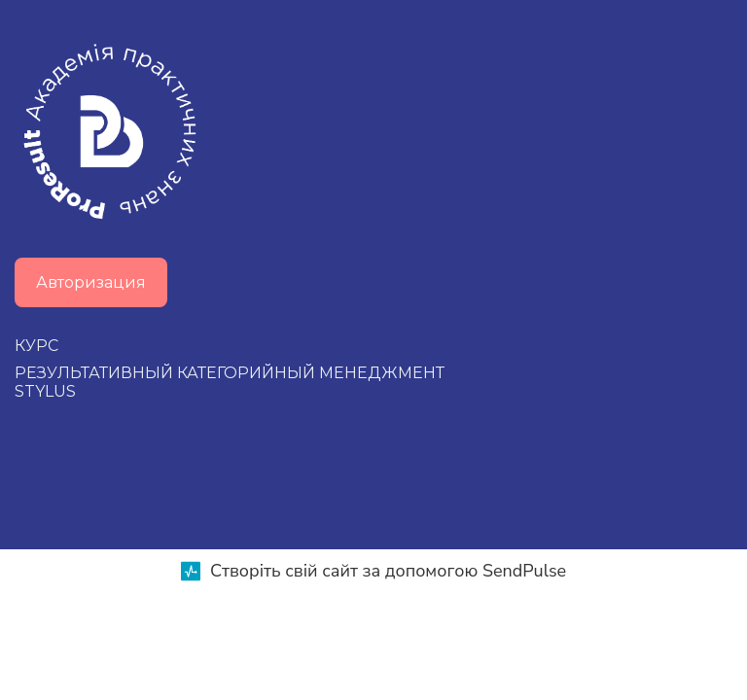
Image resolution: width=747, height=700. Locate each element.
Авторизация (91, 282)
